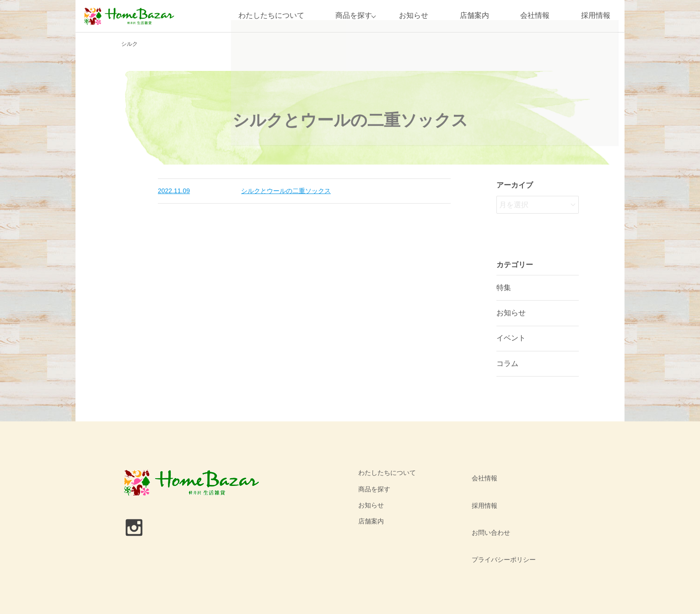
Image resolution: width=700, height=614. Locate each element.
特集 (504, 288)
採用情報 (596, 16)
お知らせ (414, 16)
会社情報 (535, 16)
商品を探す (350, 16)
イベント (511, 338)
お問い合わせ (488, 505)
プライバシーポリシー (501, 521)
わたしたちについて (267, 16)
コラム (507, 364)
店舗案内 (474, 16)
